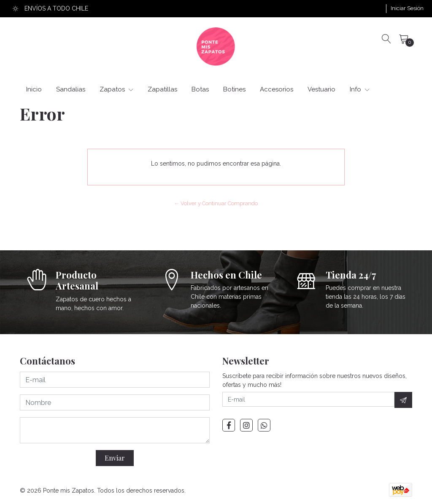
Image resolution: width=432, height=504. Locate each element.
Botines (234, 89)
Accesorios (277, 89)
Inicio (34, 89)
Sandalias (71, 89)
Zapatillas (162, 89)
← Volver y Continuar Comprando (216, 203)
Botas (200, 89)
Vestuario (321, 89)
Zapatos (116, 89)
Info (360, 89)
